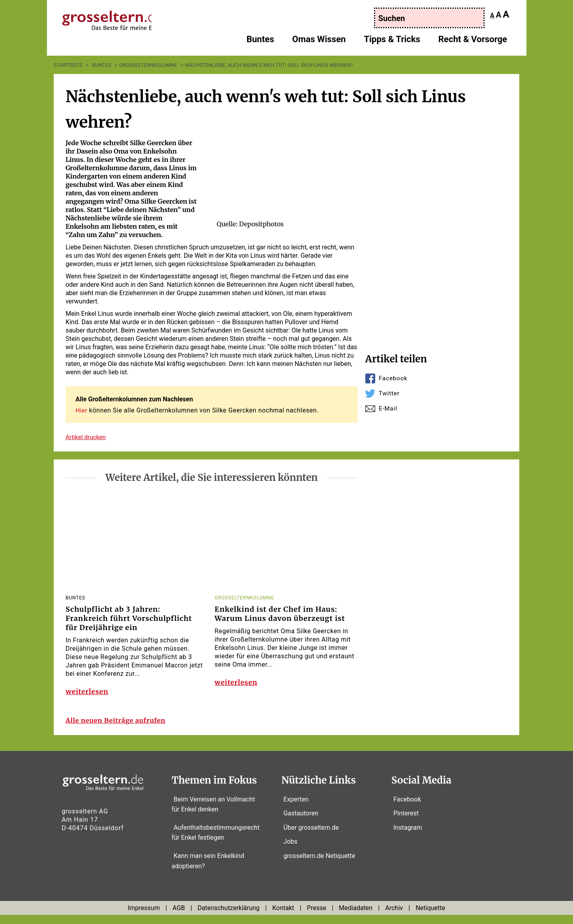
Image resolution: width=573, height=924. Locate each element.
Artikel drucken (87, 437)
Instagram (408, 836)
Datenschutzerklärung (229, 917)
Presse (317, 917)
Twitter (390, 393)
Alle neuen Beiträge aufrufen (120, 730)
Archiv (394, 917)
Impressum (144, 917)
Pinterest (406, 822)
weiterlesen (88, 695)
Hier (82, 410)
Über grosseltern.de (311, 836)
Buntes (260, 42)
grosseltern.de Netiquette (319, 865)
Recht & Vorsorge (473, 42)
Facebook (394, 378)
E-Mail (389, 408)
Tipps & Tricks (392, 42)
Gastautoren (301, 822)
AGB (179, 917)
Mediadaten (356, 917)
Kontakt (283, 917)
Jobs (290, 851)
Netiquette (430, 917)
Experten (296, 808)
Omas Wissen (319, 42)
